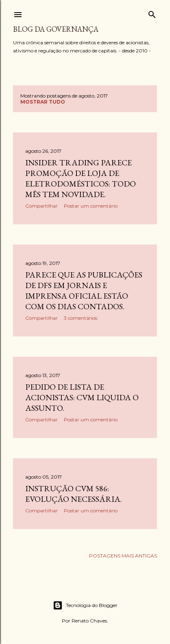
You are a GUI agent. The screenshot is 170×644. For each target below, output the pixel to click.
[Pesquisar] (152, 13)
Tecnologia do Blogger (85, 605)
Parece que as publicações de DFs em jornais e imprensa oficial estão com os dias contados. (84, 291)
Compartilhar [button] (41, 206)
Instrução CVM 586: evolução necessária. (74, 494)
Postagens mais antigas (123, 556)
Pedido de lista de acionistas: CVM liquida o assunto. (82, 397)
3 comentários (81, 318)
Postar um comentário (91, 206)
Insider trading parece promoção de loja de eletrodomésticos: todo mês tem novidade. (81, 178)
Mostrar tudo (43, 102)
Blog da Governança (56, 29)
